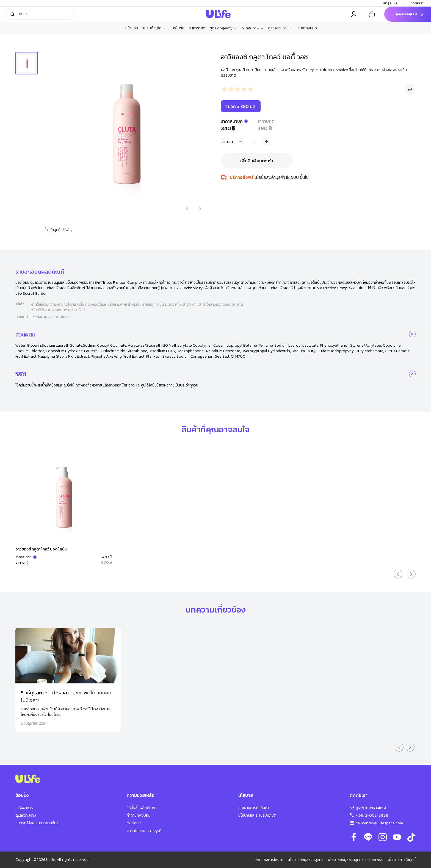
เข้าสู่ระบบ (390, 3)
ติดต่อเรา (417, 3)
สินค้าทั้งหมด (307, 28)
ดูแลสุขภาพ (252, 28)
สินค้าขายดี (197, 28)
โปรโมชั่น (177, 28)
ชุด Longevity (223, 28)
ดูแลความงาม (281, 28)
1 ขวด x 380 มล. (241, 106)
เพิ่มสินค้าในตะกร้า (257, 161)
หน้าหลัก (132, 28)
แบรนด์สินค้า (154, 28)
